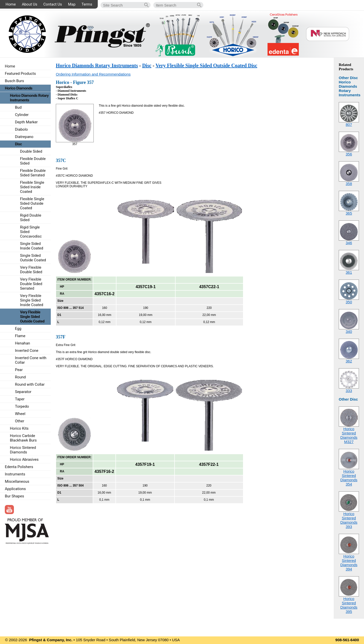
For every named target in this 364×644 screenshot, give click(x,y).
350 (349, 302)
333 (349, 391)
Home (11, 4)
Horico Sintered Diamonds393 (349, 520)
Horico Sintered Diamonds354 (349, 478)
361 (349, 272)
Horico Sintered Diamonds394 (349, 563)
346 (349, 243)
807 (349, 124)
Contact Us (53, 4)
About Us (29, 4)
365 (349, 213)
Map (72, 4)
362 (349, 361)
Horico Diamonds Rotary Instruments (97, 65)
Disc (147, 65)
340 (349, 331)
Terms (87, 4)
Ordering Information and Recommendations (93, 74)
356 (349, 154)
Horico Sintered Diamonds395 (349, 605)
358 (349, 184)
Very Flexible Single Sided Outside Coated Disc (207, 65)
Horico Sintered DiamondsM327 (349, 435)
